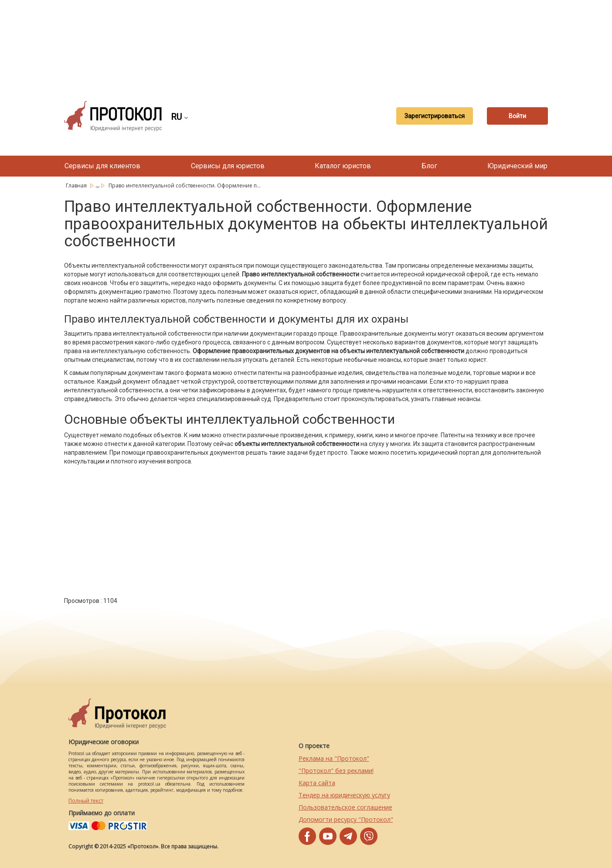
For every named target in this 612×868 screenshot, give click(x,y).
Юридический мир (517, 166)
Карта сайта (317, 783)
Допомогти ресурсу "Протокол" (346, 819)
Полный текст (86, 801)
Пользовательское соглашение (345, 807)
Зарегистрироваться (435, 116)
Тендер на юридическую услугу (344, 795)
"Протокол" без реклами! (336, 771)
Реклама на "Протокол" (334, 758)
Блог (429, 166)
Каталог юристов (343, 166)
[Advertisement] (306, 44)
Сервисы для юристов (228, 166)
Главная (77, 186)
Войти (517, 116)
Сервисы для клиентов (102, 166)
